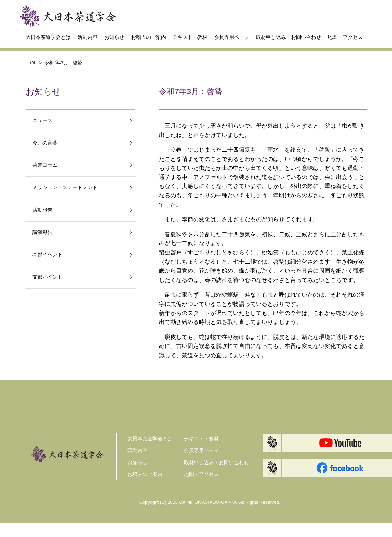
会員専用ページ (232, 37)
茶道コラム (45, 165)
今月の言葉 (45, 143)
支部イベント (47, 277)
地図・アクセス (345, 37)
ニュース (42, 120)
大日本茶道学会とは (48, 37)
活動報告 (42, 210)
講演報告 (42, 232)
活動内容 (87, 37)
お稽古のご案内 (149, 37)
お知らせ (114, 37)
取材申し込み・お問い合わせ (288, 37)
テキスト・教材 (190, 37)
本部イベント (47, 255)
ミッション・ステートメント (65, 188)
